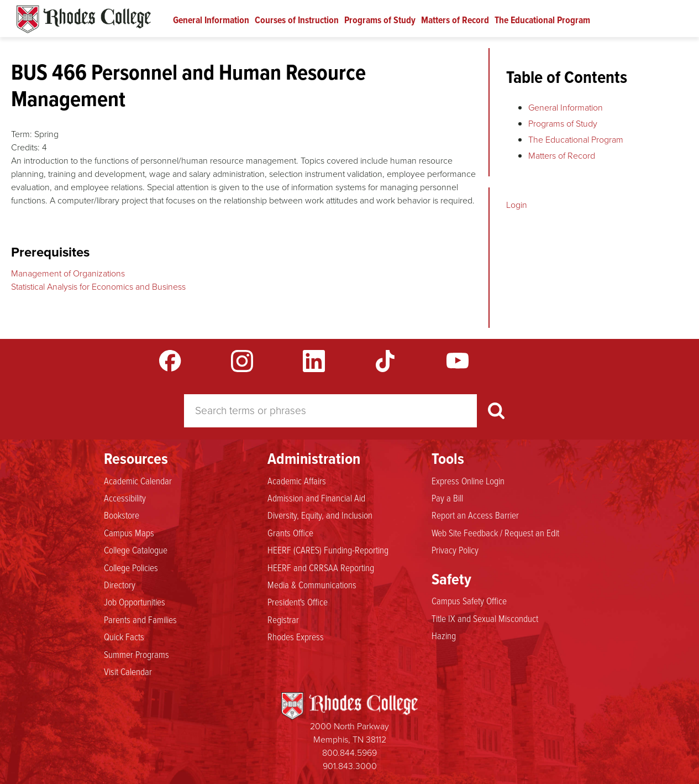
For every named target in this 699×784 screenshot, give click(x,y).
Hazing (444, 635)
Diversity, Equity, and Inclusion (320, 515)
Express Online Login (468, 480)
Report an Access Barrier (475, 515)
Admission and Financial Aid (316, 498)
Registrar (283, 619)
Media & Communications (312, 584)
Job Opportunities (135, 602)
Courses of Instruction (297, 20)
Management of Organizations (68, 273)
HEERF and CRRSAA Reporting (321, 567)
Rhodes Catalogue (84, 19)
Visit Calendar (128, 671)
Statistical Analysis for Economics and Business (98, 287)
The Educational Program (542, 20)
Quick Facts (124, 636)
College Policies (131, 567)
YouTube (458, 361)
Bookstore (122, 515)
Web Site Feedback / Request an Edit (495, 532)
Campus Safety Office (469, 600)
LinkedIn (314, 361)
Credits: (25, 147)
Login (517, 205)
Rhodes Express (296, 636)
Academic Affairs (297, 480)
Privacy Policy (455, 550)
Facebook (170, 361)
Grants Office (290, 532)
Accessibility (125, 498)
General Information (211, 20)
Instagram (242, 361)
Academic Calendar (138, 480)
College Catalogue (136, 550)
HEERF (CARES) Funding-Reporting (328, 550)
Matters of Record (455, 20)
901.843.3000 (350, 766)
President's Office (298, 602)
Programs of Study (380, 20)
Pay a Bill (447, 498)
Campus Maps (129, 532)
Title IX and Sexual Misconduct (485, 618)
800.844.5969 (349, 753)
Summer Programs (136, 654)
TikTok (386, 361)
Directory (120, 584)
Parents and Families (140, 619)
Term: (22, 134)
